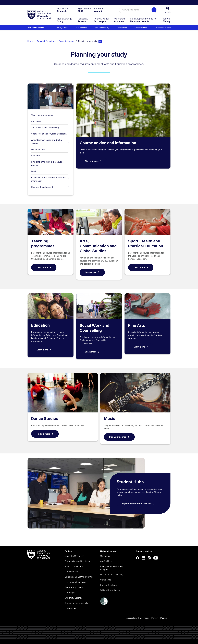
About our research (74, 566)
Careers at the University (76, 603)
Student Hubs (130, 482)
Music (51, 171)
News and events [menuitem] (163, 28)
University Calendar (74, 598)
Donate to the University (112, 575)
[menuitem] (63, 10)
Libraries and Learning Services (79, 577)
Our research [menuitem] (82, 28)
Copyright (144, 618)
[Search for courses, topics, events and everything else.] (138, 10)
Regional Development (51, 187)
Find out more (93, 161)
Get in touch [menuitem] (122, 28)
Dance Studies (51, 149)
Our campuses (71, 572)
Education (51, 121)
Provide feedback (109, 585)
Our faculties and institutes (77, 561)
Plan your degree (119, 437)
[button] (168, 10)
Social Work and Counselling (51, 128)
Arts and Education (36, 28)
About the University (74, 556)
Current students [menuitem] (141, 28)
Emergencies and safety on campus (113, 568)
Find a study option (74, 587)
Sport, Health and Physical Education (51, 134)
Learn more (44, 267)
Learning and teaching (75, 582)
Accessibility (132, 618)
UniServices (70, 608)
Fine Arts (51, 156)
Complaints (106, 580)
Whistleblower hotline (110, 590)
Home (30, 41)
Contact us (105, 556)
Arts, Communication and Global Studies (51, 142)
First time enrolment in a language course (51, 164)
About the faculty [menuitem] (102, 28)
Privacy (154, 618)
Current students (67, 41)
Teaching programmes (51, 115)
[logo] (39, 15)
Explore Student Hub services (138, 504)
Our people (70, 593)
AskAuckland (106, 561)
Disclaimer (165, 618)
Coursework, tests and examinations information (51, 179)
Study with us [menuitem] (63, 28)
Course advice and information (108, 143)
